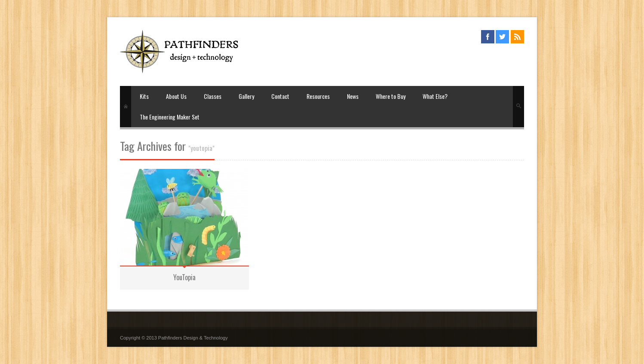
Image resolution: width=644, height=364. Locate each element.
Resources (318, 96)
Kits (144, 96)
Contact (280, 96)
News (353, 96)
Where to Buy (391, 96)
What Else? (435, 96)
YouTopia (184, 277)
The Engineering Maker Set (170, 117)
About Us (176, 96)
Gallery (246, 96)
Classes (213, 96)
